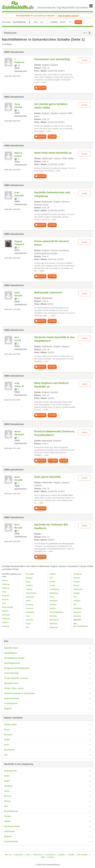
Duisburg (5, 626)
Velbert (7, 821)
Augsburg (6, 584)
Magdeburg (54, 593)
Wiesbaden (78, 608)
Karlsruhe (29, 620)
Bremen (5, 611)
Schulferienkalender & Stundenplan (20, 693)
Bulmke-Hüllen (11, 725)
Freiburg (29, 589)
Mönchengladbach (57, 612)
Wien (75, 624)
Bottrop (7, 801)
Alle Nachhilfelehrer (81, 626)
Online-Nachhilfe (11, 673)
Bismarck (8, 735)
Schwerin (77, 578)
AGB (28, 855)
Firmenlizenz (51, 855)
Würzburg (77, 616)
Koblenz (53, 574)
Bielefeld (5, 596)
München (53, 605)
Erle (6, 755)
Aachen (5, 580)
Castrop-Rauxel (11, 841)
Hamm (28, 601)
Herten (7, 781)
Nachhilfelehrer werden (14, 658)
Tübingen (77, 601)
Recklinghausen (11, 811)
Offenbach (53, 624)
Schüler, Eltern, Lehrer (14, 688)
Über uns (8, 855)
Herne (7, 791)
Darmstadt (6, 615)
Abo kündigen (83, 855)
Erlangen (29, 578)
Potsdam (77, 582)
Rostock (76, 585)
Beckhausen (10, 750)
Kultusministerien (12, 698)
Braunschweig (7, 607)
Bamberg (6, 588)
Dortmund (6, 619)
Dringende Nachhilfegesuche (17, 668)
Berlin (4, 592)
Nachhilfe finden (11, 648)
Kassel (28, 624)
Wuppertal (77, 612)
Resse (7, 730)
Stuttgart (77, 593)
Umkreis (54, 22)
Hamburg (29, 605)
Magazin (8, 708)
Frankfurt (29, 585)
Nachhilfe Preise (11, 683)
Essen (7, 776)
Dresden (5, 622)
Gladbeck (8, 786)
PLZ (36, 22)
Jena (28, 616)
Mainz (52, 597)
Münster (53, 608)
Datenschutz (38, 855)
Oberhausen (10, 831)
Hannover (30, 608)
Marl (6, 806)
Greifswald (30, 597)
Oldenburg (53, 627)
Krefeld (52, 582)
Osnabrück (77, 574)
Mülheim (8, 836)
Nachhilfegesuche (12, 663)
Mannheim (53, 601)
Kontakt (71, 855)
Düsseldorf (30, 574)
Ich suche (6, 22)
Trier (75, 597)
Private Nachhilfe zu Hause (16, 678)
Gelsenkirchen (10, 771)
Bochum (8, 796)
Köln (51, 578)
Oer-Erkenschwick (12, 826)
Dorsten (8, 816)
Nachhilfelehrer (11, 653)
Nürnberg (53, 616)
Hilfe (43, 857)
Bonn (4, 603)
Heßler (7, 740)
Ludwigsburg (54, 589)
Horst (6, 745)
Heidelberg (30, 612)
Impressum (19, 855)
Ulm (75, 605)
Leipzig (52, 585)
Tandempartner (11, 703)
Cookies (51, 857)
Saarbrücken (78, 589)
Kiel (27, 627)
